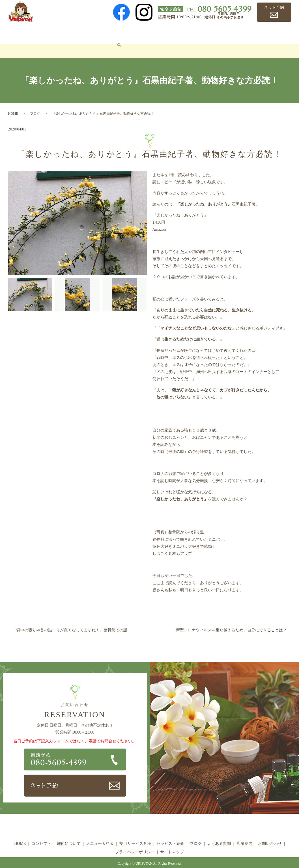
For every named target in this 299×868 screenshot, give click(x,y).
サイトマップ (172, 844)
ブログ (215, 33)
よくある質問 (240, 33)
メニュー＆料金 (107, 33)
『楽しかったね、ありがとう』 (180, 207)
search (48, 43)
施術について (72, 33)
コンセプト (42, 33)
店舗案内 (269, 33)
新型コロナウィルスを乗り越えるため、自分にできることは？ (231, 622)
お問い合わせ (24, 42)
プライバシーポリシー (135, 844)
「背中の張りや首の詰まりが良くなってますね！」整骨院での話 (70, 622)
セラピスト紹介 (186, 33)
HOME (18, 33)
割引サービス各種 (147, 33)
